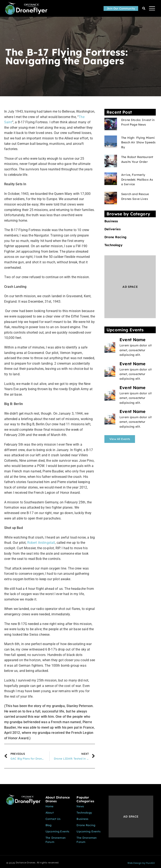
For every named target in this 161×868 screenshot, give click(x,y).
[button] (152, 8)
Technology (113, 245)
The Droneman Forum (56, 840)
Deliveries (112, 229)
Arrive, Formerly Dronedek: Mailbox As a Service (137, 179)
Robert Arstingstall (41, 543)
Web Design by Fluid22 (141, 863)
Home (50, 806)
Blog (49, 825)
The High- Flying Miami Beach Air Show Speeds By (138, 142)
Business (111, 221)
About (50, 813)
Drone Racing (115, 237)
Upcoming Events (57, 831)
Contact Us (53, 819)
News (80, 806)
